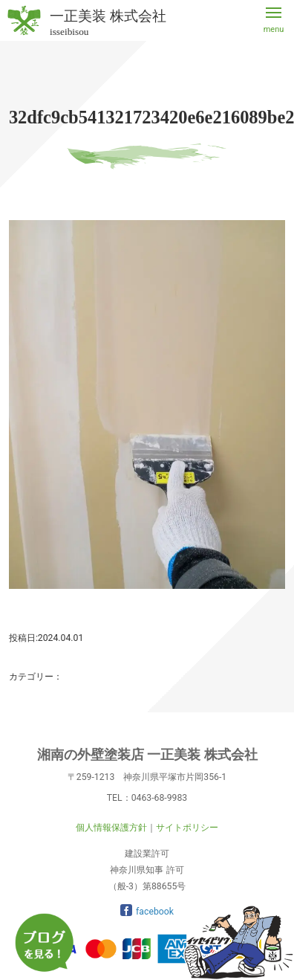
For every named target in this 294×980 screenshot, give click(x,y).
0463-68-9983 (160, 798)
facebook (147, 912)
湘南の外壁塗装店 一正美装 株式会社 (147, 755)
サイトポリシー (187, 828)
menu (274, 29)
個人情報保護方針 (111, 828)
